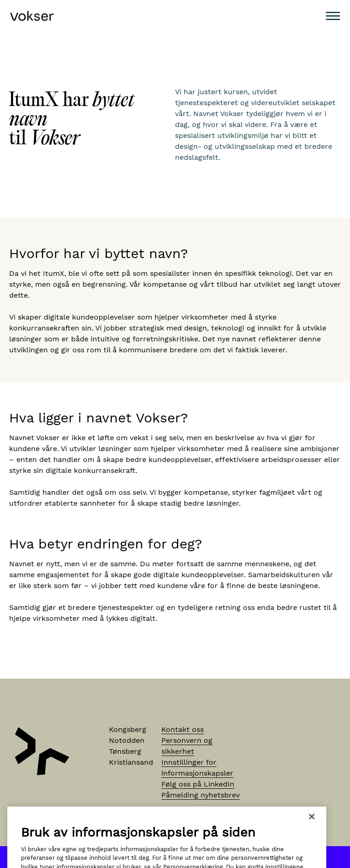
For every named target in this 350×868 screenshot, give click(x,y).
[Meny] (333, 16)
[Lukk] (312, 827)
